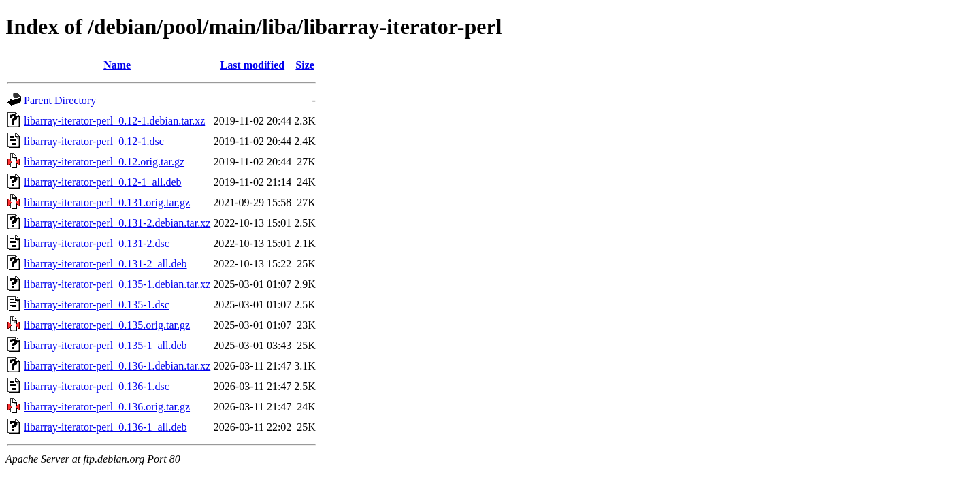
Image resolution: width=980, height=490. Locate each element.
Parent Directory (60, 100)
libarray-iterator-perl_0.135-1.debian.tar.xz (117, 284)
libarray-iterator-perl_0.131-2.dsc (97, 243)
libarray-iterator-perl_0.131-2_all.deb (105, 264)
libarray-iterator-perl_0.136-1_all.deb (105, 427)
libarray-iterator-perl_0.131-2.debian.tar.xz (117, 223)
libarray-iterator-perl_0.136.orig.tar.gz (107, 407)
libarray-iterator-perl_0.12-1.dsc (94, 141)
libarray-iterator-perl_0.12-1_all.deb (103, 182)
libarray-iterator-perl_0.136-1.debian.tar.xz (117, 366)
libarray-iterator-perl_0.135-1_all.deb (105, 345)
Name (117, 65)
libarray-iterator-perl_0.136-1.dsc (97, 386)
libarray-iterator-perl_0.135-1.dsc (97, 305)
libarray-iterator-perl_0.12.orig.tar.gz (104, 162)
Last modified (252, 65)
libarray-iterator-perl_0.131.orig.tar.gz (107, 202)
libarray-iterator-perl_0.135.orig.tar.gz (107, 325)
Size (305, 65)
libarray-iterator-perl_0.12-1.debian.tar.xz (114, 121)
